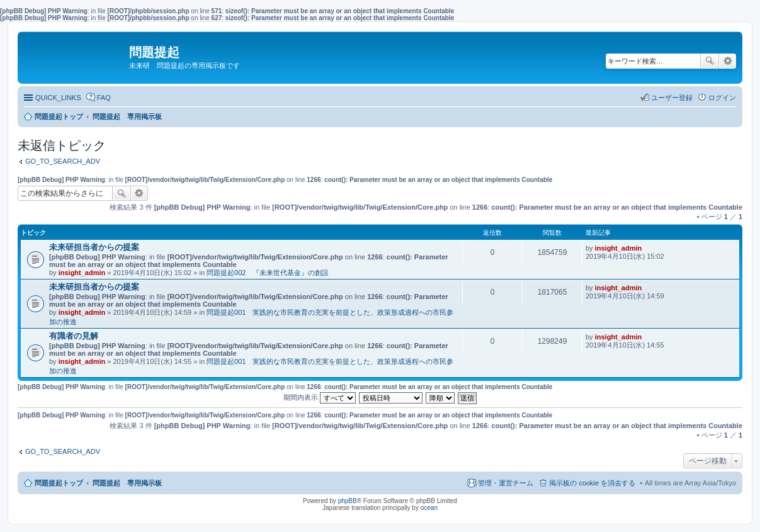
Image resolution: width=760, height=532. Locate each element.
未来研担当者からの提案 (94, 247)
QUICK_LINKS (58, 98)
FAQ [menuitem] (104, 98)
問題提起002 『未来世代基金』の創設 (268, 273)
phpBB (348, 501)
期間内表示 (320, 397)
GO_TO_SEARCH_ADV (63, 161)
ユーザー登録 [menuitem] (672, 98)
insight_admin (82, 273)
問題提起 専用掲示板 (127, 483)
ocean (429, 508)
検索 (710, 61)
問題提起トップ (59, 483)
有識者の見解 (74, 336)
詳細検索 (728, 61)
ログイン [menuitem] (722, 98)
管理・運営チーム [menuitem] (506, 483)
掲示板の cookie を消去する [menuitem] (592, 483)
